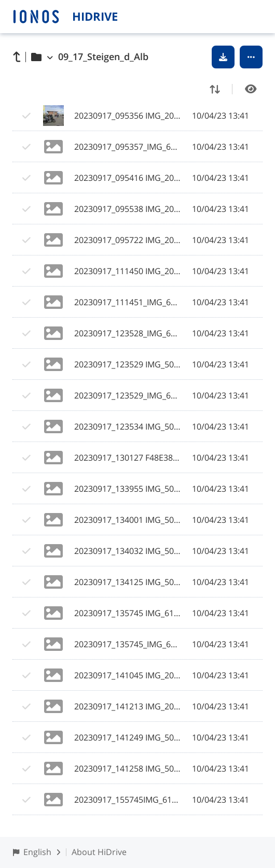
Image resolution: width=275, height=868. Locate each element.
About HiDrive (99, 852)
